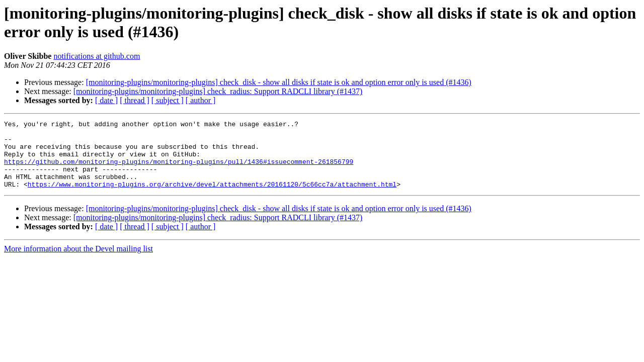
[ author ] (201, 100)
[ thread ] (135, 100)
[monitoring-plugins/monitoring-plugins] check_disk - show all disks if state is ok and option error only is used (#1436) (279, 82)
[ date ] (106, 100)
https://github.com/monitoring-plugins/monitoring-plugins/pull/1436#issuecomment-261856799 (179, 170)
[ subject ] (168, 100)
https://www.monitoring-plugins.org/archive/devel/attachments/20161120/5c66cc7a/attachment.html (212, 198)
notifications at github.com (97, 56)
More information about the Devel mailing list (78, 262)
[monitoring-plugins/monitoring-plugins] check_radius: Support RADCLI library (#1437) (218, 91)
